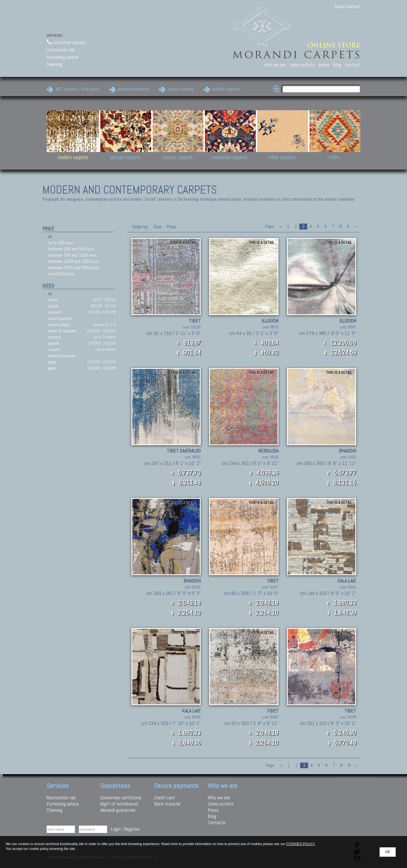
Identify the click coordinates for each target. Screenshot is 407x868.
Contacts (217, 822)
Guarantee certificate (121, 797)
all (50, 236)
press (324, 65)
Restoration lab (61, 797)
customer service (66, 42)
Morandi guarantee (118, 810)
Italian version (347, 6)
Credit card (164, 797)
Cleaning (55, 810)
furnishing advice (62, 57)
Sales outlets (221, 804)
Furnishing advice (63, 804)
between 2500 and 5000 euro (73, 268)
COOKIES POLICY (301, 844)
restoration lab (61, 50)
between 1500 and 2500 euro (73, 261)
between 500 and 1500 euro (72, 255)
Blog (212, 816)
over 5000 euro (61, 274)
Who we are (219, 797)
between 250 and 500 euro (71, 249)
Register (132, 829)
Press (213, 810)
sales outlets (302, 65)
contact (353, 65)
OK (388, 852)
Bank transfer (167, 804)
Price (171, 227)
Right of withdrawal (119, 804)
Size (157, 227)
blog (337, 65)
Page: (270, 226)
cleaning (54, 64)
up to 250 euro (61, 243)
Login (116, 829)
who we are (275, 65)
